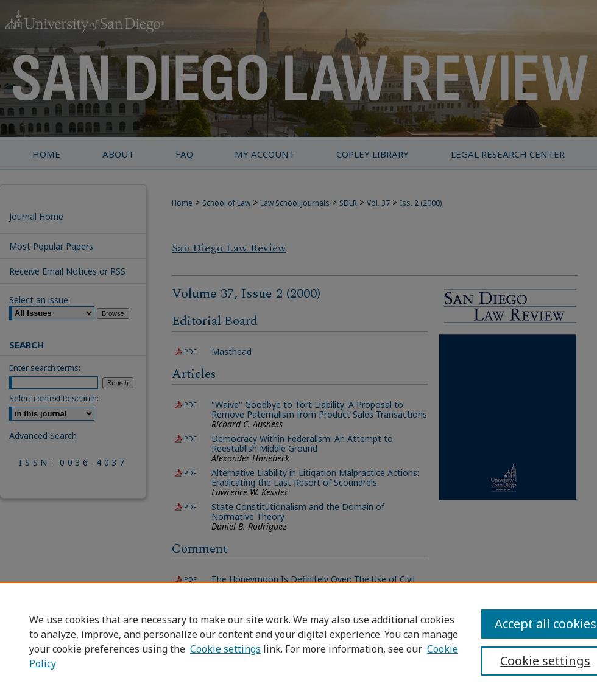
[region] (298, 641)
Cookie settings (225, 649)
